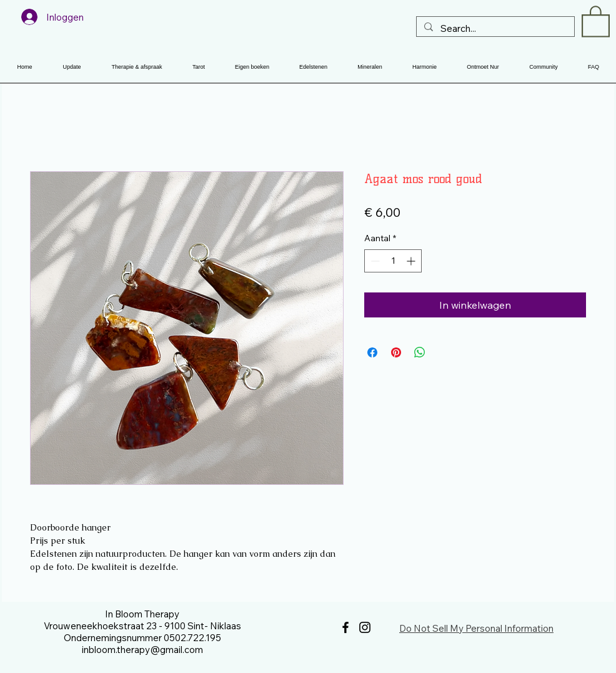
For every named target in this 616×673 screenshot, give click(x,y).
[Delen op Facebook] (372, 352)
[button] (596, 21)
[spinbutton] (393, 261)
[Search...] (494, 28)
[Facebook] (345, 627)
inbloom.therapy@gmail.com (142, 650)
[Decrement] (374, 261)
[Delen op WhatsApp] (420, 352)
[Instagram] (365, 627)
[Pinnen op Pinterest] (396, 352)
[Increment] (412, 261)
